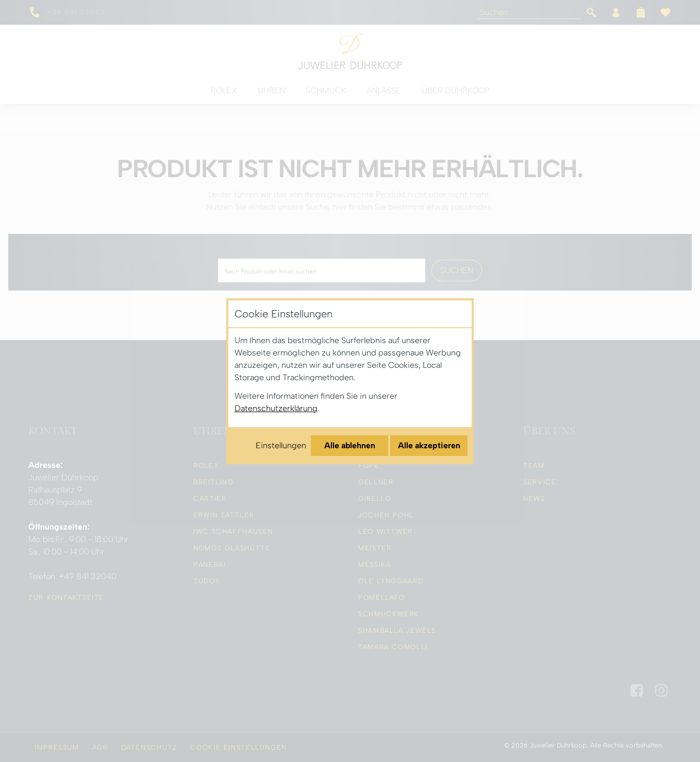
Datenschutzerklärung (276, 408)
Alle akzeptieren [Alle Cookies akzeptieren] (429, 445)
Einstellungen (281, 445)
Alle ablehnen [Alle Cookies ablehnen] (350, 445)
